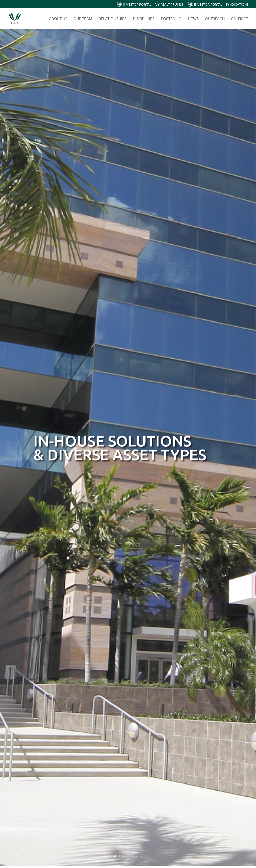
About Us (58, 19)
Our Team (83, 19)
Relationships (113, 19)
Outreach (215, 19)
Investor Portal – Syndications (221, 4)
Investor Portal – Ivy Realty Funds (153, 4)
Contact (239, 19)
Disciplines (144, 19)
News (193, 19)
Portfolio (171, 19)
